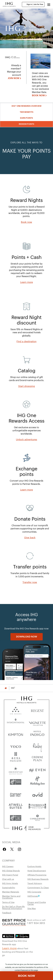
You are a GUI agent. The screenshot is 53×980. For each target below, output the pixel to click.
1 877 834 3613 (36, 923)
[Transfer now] (30, 582)
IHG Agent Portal (10, 875)
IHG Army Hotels (10, 883)
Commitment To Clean (38, 887)
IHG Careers (8, 866)
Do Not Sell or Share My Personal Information (13, 907)
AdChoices (34, 896)
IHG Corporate (34, 892)
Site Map (32, 908)
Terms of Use (8, 902)
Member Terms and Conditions (11, 897)
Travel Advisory (35, 883)
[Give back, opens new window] (30, 538)
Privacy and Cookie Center (37, 903)
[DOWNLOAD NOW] (27, 637)
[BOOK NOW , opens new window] (39, 96)
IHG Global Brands (11, 871)
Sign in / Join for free (33, 4)
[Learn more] (27, 282)
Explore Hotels (34, 866)
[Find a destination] (26, 342)
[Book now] (26, 222)
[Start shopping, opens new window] (27, 386)
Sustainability (9, 887)
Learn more (9, 948)
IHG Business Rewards (38, 879)
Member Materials (11, 892)
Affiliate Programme (37, 875)
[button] (49, 4)
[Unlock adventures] (26, 440)
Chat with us (8, 879)
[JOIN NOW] (14, 78)
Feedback (7, 913)
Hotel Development (37, 871)
